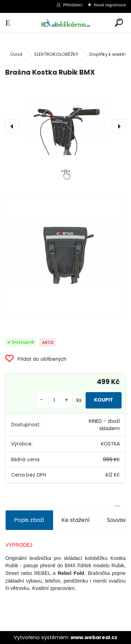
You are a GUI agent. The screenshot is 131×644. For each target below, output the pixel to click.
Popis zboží (29, 520)
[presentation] (12, 126)
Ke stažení (76, 520)
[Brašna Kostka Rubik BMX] (65, 126)
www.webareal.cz (94, 637)
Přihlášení (73, 5)
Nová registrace (110, 5)
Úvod (16, 54)
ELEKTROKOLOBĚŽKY (56, 54)
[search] (119, 23)
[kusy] (54, 400)
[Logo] (65, 23)
